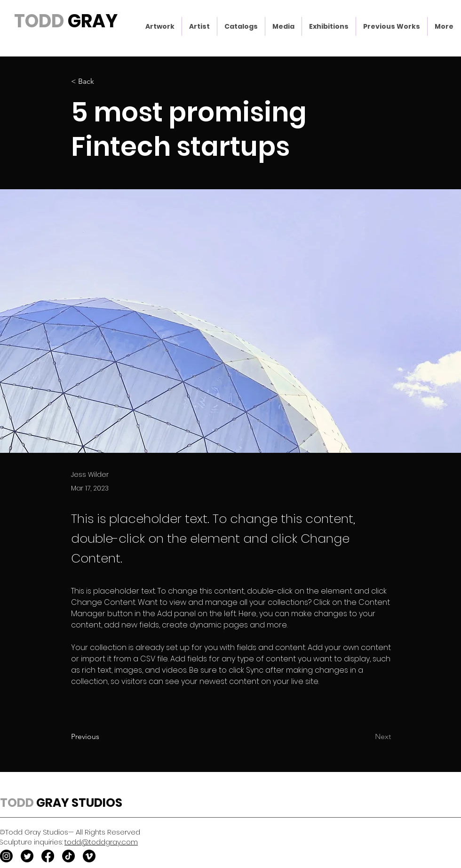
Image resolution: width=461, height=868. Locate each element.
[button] (160, 26)
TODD (39, 21)
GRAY (91, 21)
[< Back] (102, 82)
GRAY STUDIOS (78, 803)
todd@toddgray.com (101, 842)
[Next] (367, 737)
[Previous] (102, 737)
